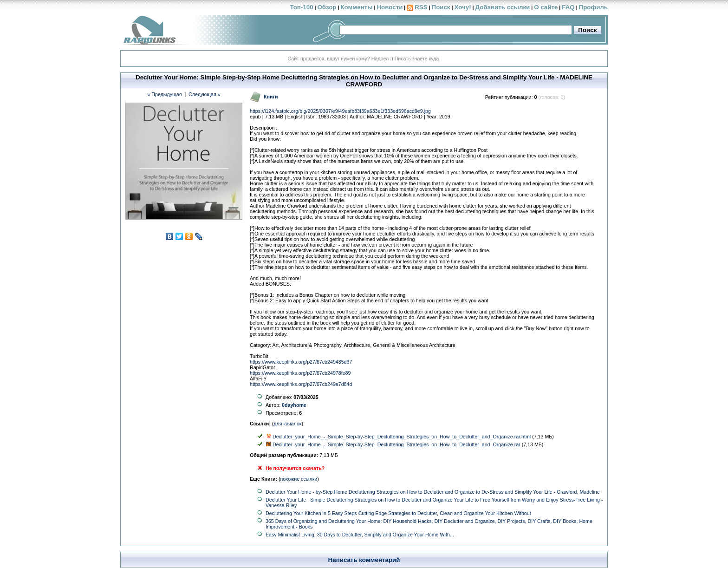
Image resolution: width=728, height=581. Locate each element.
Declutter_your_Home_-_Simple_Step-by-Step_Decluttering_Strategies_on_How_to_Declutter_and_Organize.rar (396, 444)
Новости (390, 7)
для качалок (287, 424)
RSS (421, 7)
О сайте (546, 7)
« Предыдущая (164, 94)
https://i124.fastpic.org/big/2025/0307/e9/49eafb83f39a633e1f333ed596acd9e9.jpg (340, 111)
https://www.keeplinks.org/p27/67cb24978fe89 (300, 373)
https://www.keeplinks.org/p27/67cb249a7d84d (301, 384)
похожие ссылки (299, 479)
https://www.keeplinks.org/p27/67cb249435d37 (301, 362)
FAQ (568, 7)
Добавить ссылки (502, 7)
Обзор (327, 7)
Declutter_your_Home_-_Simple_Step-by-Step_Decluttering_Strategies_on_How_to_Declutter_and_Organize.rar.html (402, 437)
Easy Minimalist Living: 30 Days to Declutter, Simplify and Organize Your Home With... (360, 535)
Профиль (593, 7)
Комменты (356, 7)
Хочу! (462, 7)
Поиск (441, 7)
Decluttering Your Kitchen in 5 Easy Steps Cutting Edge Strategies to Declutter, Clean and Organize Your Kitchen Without (398, 513)
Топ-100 (301, 7)
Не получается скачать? (295, 468)
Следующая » (205, 94)
